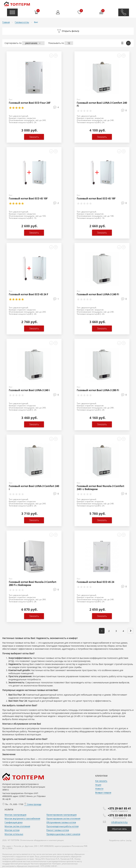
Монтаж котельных (14, 834)
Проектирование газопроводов (61, 815)
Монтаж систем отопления (17, 826)
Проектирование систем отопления (63, 818)
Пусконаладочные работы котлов (62, 826)
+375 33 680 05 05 (119, 815)
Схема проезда (33, 804)
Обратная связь (119, 829)
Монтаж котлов (12, 830)
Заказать (34, 137)
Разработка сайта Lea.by (120, 840)
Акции (98, 785)
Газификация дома (14, 822)
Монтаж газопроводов (15, 815)
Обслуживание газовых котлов (61, 822)
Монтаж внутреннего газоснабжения (22, 818)
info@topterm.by (119, 822)
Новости (99, 788)
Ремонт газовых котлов (58, 830)
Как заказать (101, 781)
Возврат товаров (103, 792)
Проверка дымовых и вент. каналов (63, 834)
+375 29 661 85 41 (119, 808)
